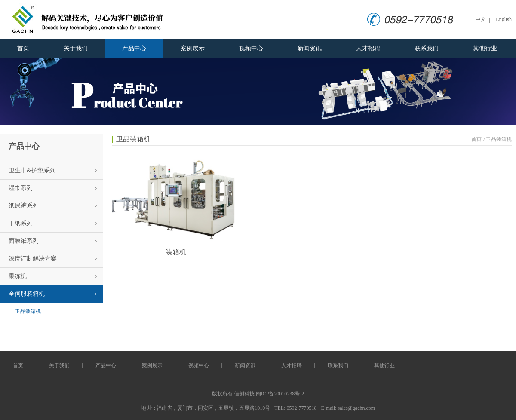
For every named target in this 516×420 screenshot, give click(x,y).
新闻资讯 (310, 48)
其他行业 (485, 48)
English (504, 19)
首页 (23, 48)
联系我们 (427, 48)
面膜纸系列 (24, 241)
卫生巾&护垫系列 (32, 170)
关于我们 (76, 48)
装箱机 (176, 252)
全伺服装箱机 (27, 294)
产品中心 (134, 48)
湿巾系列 (21, 188)
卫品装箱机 (28, 311)
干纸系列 (21, 223)
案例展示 (193, 48)
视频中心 (251, 48)
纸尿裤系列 (24, 206)
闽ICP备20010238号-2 (280, 394)
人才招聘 (368, 48)
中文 (481, 19)
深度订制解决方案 (33, 259)
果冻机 (18, 276)
